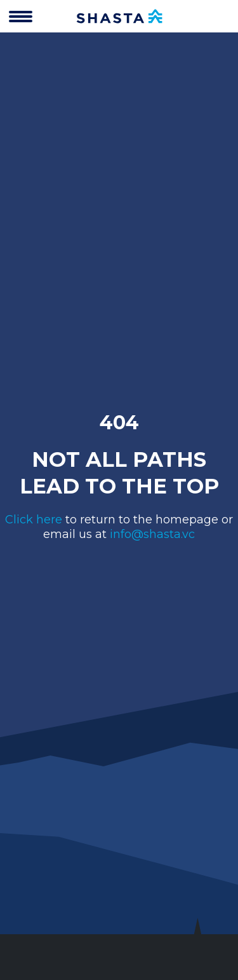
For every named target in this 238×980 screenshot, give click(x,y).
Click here (34, 520)
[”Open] (21, 18)
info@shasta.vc (152, 534)
